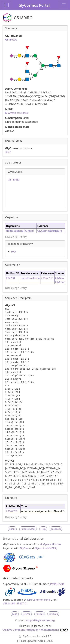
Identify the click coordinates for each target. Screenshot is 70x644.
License (26, 614)
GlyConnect (62, 282)
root (14, 252)
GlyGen (59, 278)
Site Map (53, 614)
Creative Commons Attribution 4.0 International (35, 630)
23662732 (47, 278)
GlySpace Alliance (50, 544)
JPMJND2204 (57, 584)
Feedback (56, 529)
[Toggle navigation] (64, 5)
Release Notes (28, 529)
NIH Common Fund (39, 600)
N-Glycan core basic (17, 113)
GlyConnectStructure (50, 231)
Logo (15, 614)
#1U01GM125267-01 (15, 603)
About (12, 529)
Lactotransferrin (30, 278)
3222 (8, 152)
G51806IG (14, 180)
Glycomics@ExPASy (46, 548)
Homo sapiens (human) (20, 231)
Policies (40, 614)
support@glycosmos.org (40, 620)
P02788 (10, 278)
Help (43, 529)
